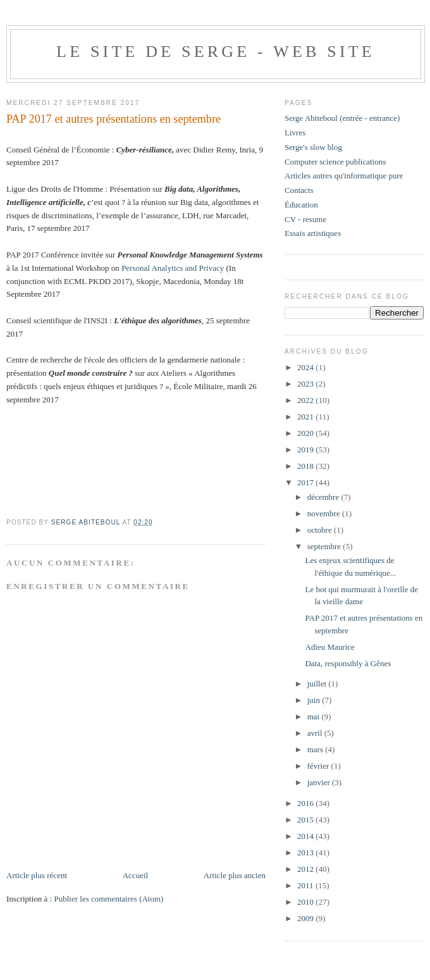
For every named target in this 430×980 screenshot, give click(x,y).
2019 (306, 450)
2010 (306, 902)
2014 (306, 836)
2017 (306, 482)
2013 (306, 853)
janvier (320, 782)
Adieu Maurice (329, 647)
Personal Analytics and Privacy (173, 268)
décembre (324, 497)
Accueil (135, 875)
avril (316, 733)
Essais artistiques (313, 233)
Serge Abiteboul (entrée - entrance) (342, 118)
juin (315, 700)
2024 (306, 367)
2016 (306, 803)
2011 (306, 885)
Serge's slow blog (313, 147)
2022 (306, 400)
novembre (325, 513)
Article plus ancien (235, 875)
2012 (306, 869)
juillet (318, 684)
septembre (325, 546)
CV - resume (305, 219)
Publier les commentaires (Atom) (108, 899)
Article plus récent (37, 875)
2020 (306, 433)
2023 (306, 384)
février (319, 766)
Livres (295, 133)
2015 (306, 820)
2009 (306, 918)
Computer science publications (335, 162)
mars (316, 749)
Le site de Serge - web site (216, 52)
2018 (306, 466)
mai (315, 716)
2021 (306, 417)
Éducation (301, 205)
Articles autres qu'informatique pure (344, 176)
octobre (321, 530)
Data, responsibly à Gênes (348, 663)
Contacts (299, 190)
